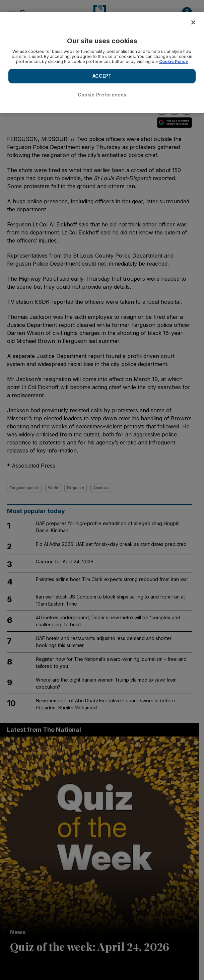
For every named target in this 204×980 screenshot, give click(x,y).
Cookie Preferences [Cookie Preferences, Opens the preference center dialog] (102, 95)
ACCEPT (102, 76)
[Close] (193, 22)
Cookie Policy (174, 61)
